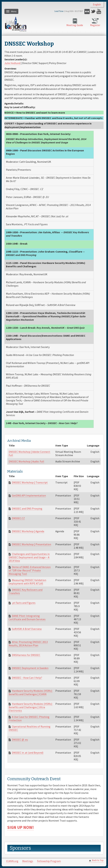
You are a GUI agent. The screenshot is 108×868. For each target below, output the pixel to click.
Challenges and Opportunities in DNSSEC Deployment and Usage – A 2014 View (29, 557)
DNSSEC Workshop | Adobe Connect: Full (30, 453)
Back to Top (98, 860)
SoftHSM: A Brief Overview (27, 629)
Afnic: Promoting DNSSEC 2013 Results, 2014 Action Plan (28, 644)
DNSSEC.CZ (18, 518)
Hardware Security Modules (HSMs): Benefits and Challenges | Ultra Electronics (31, 707)
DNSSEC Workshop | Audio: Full (26, 461)
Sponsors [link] (20, 848)
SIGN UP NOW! (21, 827)
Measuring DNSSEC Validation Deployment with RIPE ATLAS (27, 582)
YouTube (99, 11)
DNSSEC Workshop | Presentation (31, 544)
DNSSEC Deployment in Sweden (30, 668)
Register (95, 25)
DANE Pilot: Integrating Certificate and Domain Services (27, 617)
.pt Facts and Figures (24, 603)
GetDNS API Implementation (29, 495)
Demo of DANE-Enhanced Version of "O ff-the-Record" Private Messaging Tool (30, 570)
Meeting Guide (75, 25)
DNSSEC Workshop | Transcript (30, 482)
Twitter (93, 11)
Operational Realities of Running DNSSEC (30, 728)
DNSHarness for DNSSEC (26, 655)
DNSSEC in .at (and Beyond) (28, 753)
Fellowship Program (49, 861)
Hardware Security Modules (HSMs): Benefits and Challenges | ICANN (31, 692)
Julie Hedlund (12, 63)
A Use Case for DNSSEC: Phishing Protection (29, 719)
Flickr (87, 11)
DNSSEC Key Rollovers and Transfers (26, 591)
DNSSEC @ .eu (20, 740)
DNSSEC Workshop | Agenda (28, 531)
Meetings (28, 861)
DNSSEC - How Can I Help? (27, 678)
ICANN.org (12, 861)
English (97, 4)
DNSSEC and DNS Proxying (27, 508)
